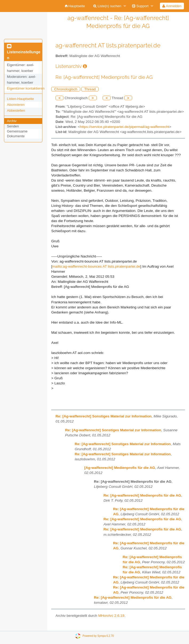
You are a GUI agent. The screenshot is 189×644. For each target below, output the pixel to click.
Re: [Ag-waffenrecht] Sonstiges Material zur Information (103, 416)
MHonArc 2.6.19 (111, 616)
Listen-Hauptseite (20, 99)
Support (140, 6)
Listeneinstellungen (24, 52)
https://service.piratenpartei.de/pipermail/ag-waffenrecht (124, 127)
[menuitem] (75, 6)
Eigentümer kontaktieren (26, 88)
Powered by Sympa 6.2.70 (98, 636)
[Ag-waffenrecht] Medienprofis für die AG (120, 468)
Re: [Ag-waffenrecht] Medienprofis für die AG (142, 495)
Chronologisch (66, 89)
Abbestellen (16, 110)
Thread (90, 89)
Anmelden (172, 6)
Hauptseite (75, 6)
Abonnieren (16, 105)
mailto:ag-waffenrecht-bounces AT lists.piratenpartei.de (96, 266)
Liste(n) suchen (107, 6)
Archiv (12, 121)
